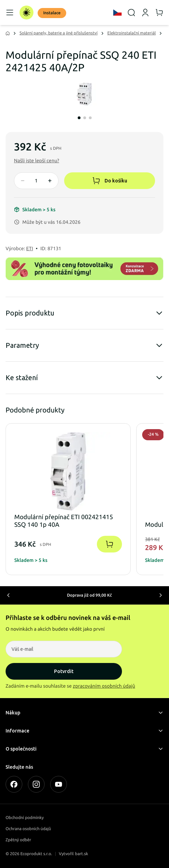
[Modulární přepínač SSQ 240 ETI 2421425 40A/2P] (84, 95)
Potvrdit (64, 671)
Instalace (52, 13)
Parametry (84, 345)
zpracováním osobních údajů (104, 686)
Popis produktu (84, 313)
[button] (37, 161)
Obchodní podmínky (25, 818)
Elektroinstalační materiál (132, 33)
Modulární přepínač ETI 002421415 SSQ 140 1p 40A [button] (64, 521)
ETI (30, 248)
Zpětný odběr (18, 840)
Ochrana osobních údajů (28, 829)
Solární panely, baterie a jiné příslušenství (59, 33)
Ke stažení (84, 378)
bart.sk (82, 854)
